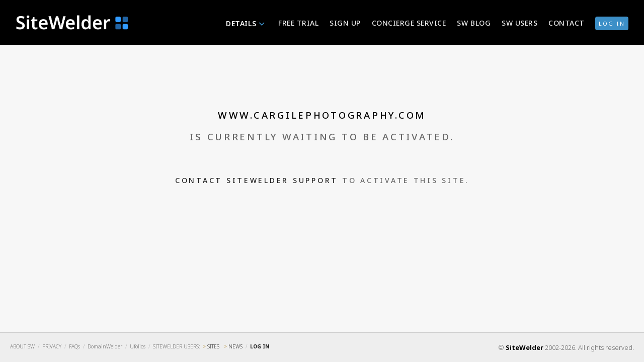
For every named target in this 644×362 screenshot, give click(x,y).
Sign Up (345, 23)
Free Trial (298, 23)
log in (612, 23)
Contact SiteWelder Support (257, 180)
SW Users (519, 23)
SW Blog (474, 23)
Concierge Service (409, 23)
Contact (567, 23)
